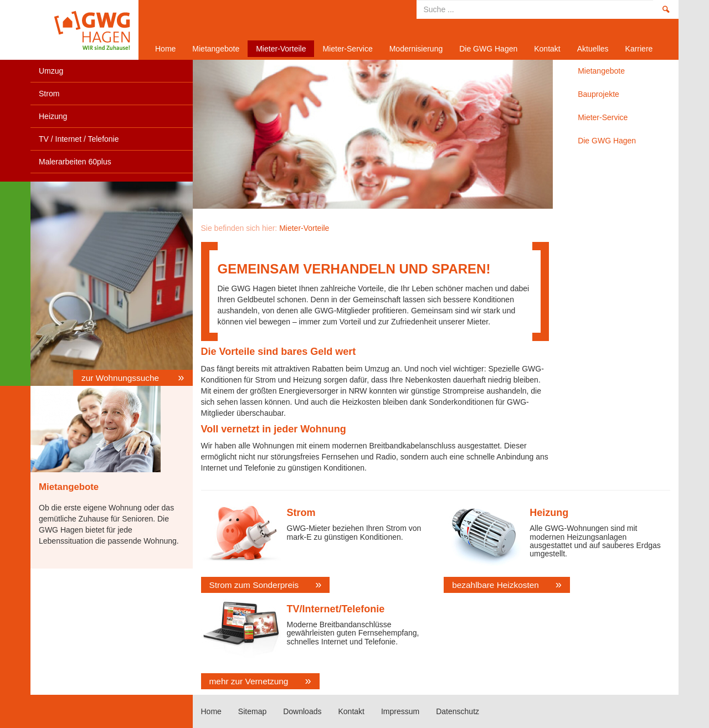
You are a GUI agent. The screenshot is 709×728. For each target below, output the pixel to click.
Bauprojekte (598, 94)
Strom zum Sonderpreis (254, 585)
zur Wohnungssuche (121, 378)
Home (80, 30)
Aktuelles (593, 49)
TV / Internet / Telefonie (79, 139)
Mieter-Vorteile (281, 49)
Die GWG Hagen (488, 49)
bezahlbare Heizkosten (495, 585)
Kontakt (547, 49)
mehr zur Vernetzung (249, 681)
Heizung (53, 116)
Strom (49, 94)
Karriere (639, 49)
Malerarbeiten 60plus (75, 162)
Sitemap (252, 711)
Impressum (400, 711)
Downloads (302, 711)
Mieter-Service (347, 49)
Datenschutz (458, 711)
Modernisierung (416, 49)
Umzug (51, 71)
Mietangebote (216, 49)
